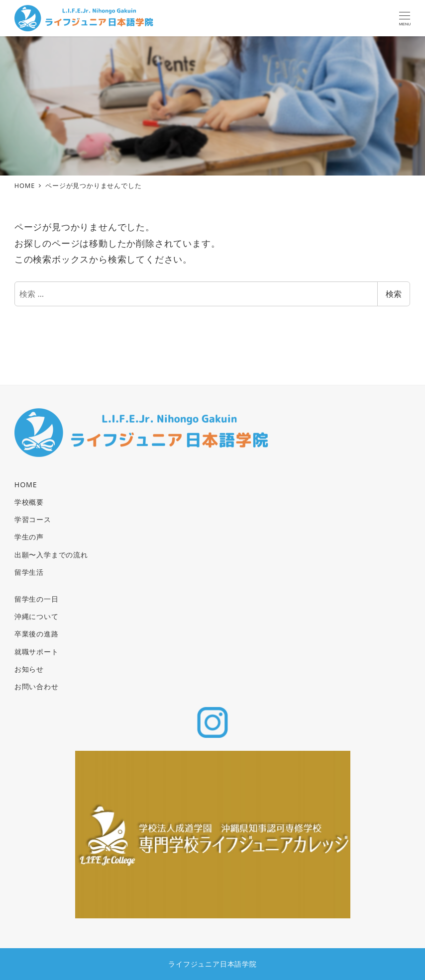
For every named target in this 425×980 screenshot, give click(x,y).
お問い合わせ (37, 686)
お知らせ (29, 669)
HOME (26, 485)
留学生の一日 (37, 599)
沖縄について (37, 616)
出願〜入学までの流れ (51, 555)
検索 (394, 294)
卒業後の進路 (37, 634)
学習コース (33, 519)
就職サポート (37, 652)
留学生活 (29, 572)
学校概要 (29, 502)
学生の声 (29, 537)
